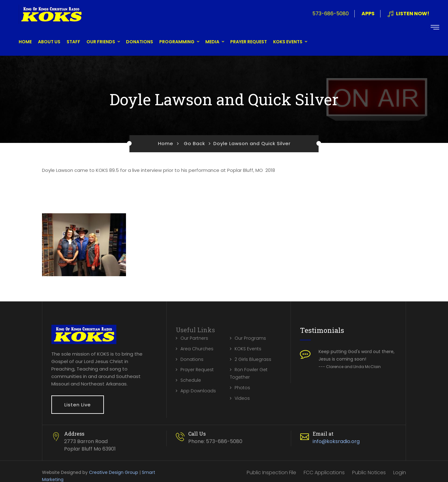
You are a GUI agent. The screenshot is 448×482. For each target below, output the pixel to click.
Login (400, 473)
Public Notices (369, 473)
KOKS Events (288, 42)
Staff (73, 42)
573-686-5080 (331, 14)
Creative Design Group (114, 472)
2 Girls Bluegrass (253, 359)
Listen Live (78, 405)
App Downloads (198, 391)
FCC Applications (324, 473)
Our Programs (250, 338)
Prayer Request (249, 42)
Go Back (194, 143)
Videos (242, 398)
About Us (49, 42)
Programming (177, 42)
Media (212, 42)
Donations (140, 42)
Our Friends (101, 42)
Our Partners (194, 338)
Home (25, 42)
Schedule (191, 380)
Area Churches (197, 349)
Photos (242, 388)
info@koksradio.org (336, 441)
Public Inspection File (271, 473)
